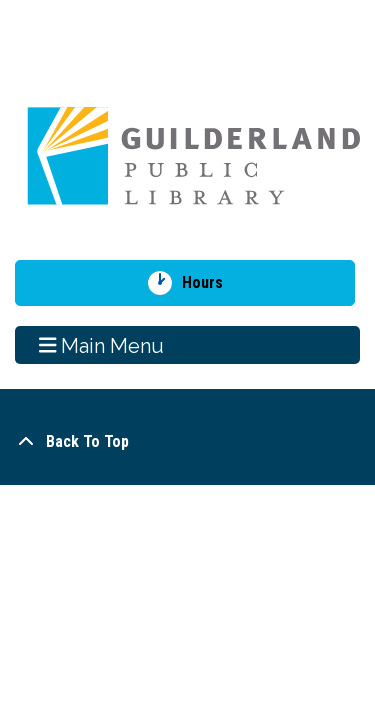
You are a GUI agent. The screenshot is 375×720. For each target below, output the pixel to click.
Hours (209, 283)
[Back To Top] (187, 442)
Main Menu (102, 345)
